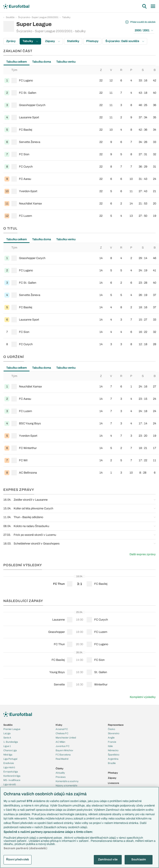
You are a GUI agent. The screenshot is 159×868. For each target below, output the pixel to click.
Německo (113, 750)
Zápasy (53, 41)
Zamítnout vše (108, 859)
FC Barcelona (63, 755)
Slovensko (114, 733)
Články (60, 768)
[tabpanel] (79, 144)
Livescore (113, 783)
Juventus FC (63, 746)
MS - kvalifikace (12, 780)
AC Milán (60, 742)
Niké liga (8, 755)
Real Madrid (62, 759)
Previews (61, 777)
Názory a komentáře (66, 785)
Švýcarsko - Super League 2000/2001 (38, 17)
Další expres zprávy (143, 554)
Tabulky (66, 17)
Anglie (111, 738)
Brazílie (112, 763)
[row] (81, 81)
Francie (112, 742)
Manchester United (66, 738)
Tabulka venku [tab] (66, 62)
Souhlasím (139, 859)
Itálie (110, 746)
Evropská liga (11, 772)
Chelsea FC (62, 733)
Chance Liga (10, 750)
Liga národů (10, 784)
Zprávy (11, 41)
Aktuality (60, 773)
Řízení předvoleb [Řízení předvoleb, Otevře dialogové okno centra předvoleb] (18, 859)
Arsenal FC (62, 729)
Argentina (113, 759)
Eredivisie (9, 763)
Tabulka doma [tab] (42, 62)
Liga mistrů (9, 767)
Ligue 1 (7, 746)
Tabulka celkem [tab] (17, 62)
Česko (111, 729)
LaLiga (7, 733)
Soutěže (10, 17)
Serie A (7, 738)
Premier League (12, 729)
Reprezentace (116, 725)
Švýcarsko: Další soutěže (125, 41)
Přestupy (92, 41)
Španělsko (114, 755)
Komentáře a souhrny (67, 781)
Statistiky (73, 41)
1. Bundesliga (11, 742)
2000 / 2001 (144, 30)
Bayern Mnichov (64, 750)
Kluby (59, 725)
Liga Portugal (10, 759)
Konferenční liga (12, 776)
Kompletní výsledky (143, 697)
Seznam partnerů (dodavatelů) (25, 848)
